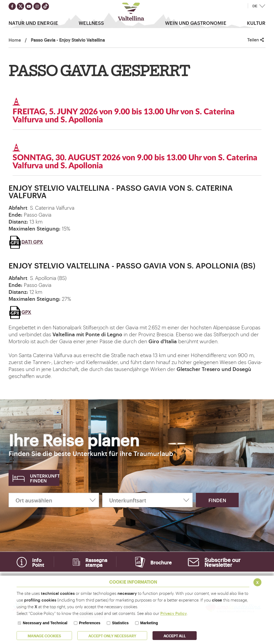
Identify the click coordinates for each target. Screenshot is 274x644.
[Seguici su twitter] (20, 6)
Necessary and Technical (45, 623)
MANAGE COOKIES (44, 636)
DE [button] (255, 6)
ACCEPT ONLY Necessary (112, 636)
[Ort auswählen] (54, 500)
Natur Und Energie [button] (33, 23)
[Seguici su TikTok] (45, 6)
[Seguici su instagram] (37, 6)
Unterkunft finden (45, 478)
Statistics (120, 623)
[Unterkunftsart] (147, 500)
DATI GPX (26, 241)
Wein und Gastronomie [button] (196, 23)
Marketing (149, 623)
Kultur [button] (256, 23)
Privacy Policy (174, 613)
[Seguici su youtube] (29, 6)
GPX (20, 312)
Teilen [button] (256, 40)
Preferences (90, 623)
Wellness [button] (91, 23)
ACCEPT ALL (175, 636)
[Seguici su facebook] (12, 6)
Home (15, 40)
